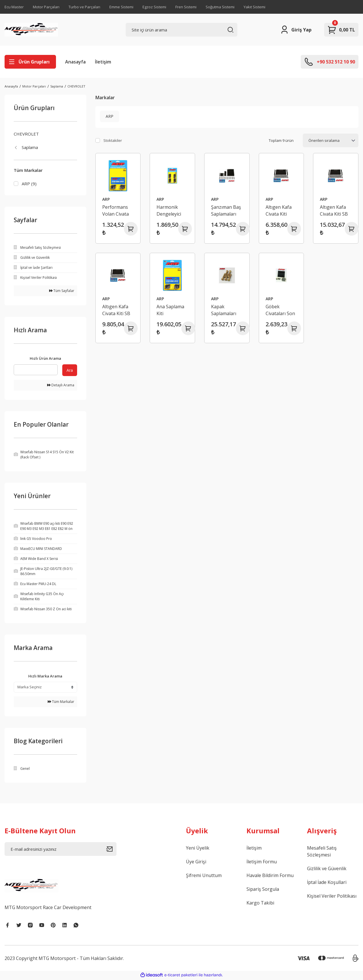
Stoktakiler (113, 140)
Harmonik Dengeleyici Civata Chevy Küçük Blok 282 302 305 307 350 (170, 211)
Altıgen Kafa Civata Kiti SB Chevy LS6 (116, 310)
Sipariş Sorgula (263, 890)
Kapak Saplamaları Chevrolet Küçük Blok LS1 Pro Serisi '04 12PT (226, 310)
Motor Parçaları (46, 7)
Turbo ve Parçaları (84, 7)
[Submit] (111, 850)
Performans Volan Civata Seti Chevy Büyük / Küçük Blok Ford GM (118, 211)
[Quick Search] (36, 371)
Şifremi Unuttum (204, 876)
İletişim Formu (262, 862)
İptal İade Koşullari (327, 883)
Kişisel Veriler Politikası (332, 897)
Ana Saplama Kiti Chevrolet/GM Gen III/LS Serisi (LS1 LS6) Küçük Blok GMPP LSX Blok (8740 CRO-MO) (172, 310)
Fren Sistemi (186, 7)
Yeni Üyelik (198, 849)
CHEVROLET (76, 86)
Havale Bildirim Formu (270, 876)
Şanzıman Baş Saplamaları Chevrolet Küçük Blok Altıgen (226, 211)
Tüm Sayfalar (62, 292)
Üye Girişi (196, 862)
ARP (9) (29, 184)
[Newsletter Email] (61, 850)
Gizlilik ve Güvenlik (327, 869)
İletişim (103, 62)
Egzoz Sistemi (154, 7)
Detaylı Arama (61, 386)
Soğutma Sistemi (220, 7)
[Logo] (31, 30)
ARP (106, 199)
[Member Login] (296, 30)
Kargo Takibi (260, 904)
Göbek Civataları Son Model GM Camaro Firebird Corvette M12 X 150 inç (280, 310)
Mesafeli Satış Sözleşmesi (322, 852)
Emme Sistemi (121, 7)
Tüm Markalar (61, 702)
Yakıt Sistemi (254, 7)
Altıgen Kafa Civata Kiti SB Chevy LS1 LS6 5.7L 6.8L (335, 211)
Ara (70, 371)
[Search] (182, 30)
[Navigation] (30, 62)
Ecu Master (14, 7)
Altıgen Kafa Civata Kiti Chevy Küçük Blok (279, 211)
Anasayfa (75, 62)
